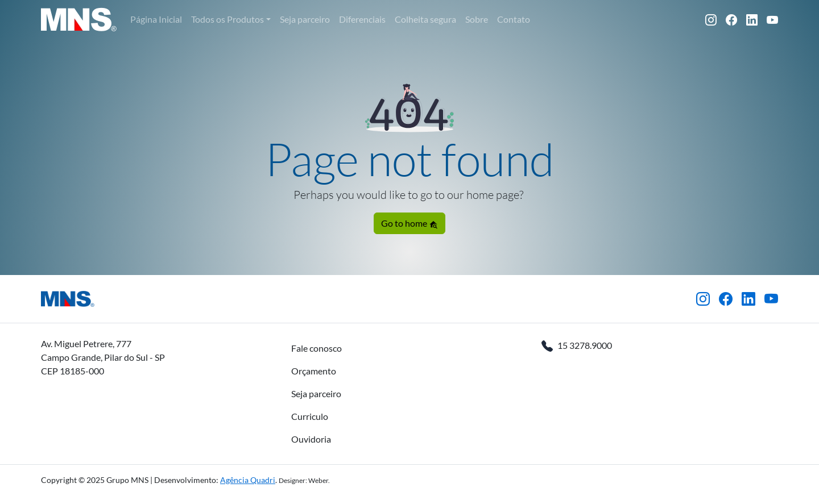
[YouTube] (772, 19)
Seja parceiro (305, 19)
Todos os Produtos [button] (227, 19)
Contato (514, 19)
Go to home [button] (409, 223)
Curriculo (310, 416)
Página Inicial (156, 19)
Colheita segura (425, 19)
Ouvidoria (311, 439)
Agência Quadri (248, 480)
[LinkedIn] (752, 19)
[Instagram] (711, 19)
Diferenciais (362, 19)
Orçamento (314, 371)
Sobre (477, 19)
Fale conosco (317, 348)
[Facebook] (731, 19)
